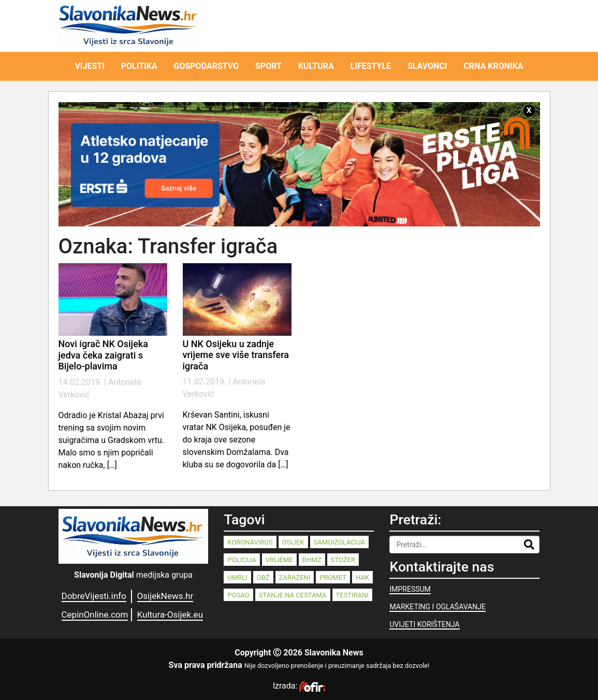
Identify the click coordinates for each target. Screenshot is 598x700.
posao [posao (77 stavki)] (238, 595)
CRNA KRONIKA (493, 66)
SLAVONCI (427, 66)
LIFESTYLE (371, 66)
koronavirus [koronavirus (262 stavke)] (250, 542)
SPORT (268, 66)
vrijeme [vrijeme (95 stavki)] (279, 560)
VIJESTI (90, 66)
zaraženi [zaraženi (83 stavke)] (295, 577)
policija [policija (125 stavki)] (242, 560)
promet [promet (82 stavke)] (333, 577)
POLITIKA (139, 66)
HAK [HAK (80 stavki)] (362, 577)
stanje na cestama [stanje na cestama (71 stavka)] (293, 595)
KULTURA (316, 66)
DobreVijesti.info (94, 596)
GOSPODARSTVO (207, 66)
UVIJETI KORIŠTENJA (424, 624)
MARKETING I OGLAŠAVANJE (437, 607)
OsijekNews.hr (165, 596)
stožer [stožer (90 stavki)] (343, 560)
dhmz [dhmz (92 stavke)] (312, 560)
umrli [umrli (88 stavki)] (237, 577)
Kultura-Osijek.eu (170, 615)
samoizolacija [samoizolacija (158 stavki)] (340, 542)
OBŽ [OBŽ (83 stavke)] (263, 577)
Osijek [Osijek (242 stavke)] (293, 542)
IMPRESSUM (410, 589)
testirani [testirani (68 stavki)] (352, 595)
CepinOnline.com (95, 615)
